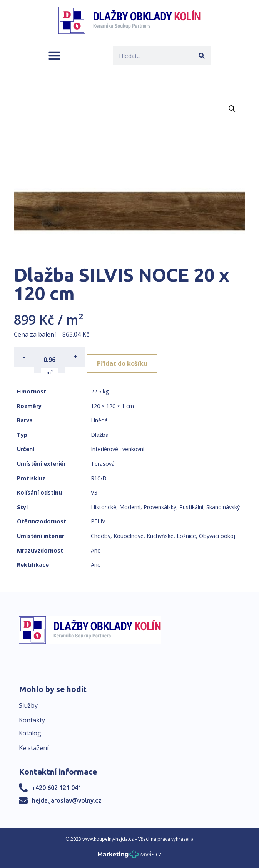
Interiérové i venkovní (118, 449)
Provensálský (160, 507)
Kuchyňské (160, 536)
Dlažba (100, 435)
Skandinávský (223, 507)
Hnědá (99, 420)
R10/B (99, 478)
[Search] (201, 56)
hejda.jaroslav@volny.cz (67, 800)
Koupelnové (129, 536)
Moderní (130, 507)
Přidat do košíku (122, 363)
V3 (94, 492)
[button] (54, 56)
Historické (104, 507)
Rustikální (191, 507)
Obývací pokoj (217, 536)
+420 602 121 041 (57, 788)
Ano (96, 550)
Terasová (103, 464)
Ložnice (186, 536)
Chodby (101, 536)
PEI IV (98, 521)
